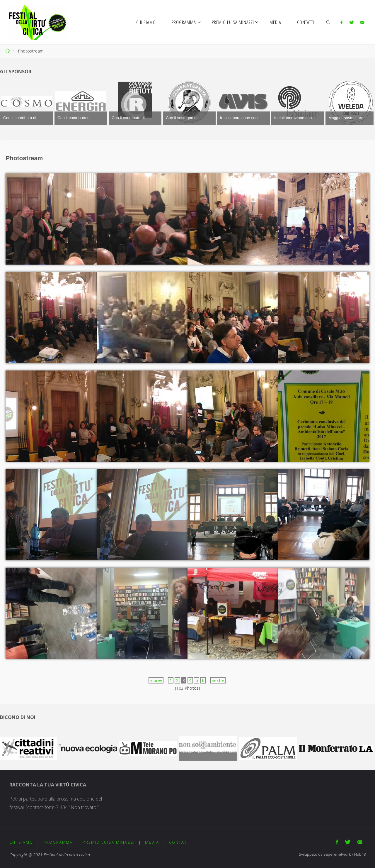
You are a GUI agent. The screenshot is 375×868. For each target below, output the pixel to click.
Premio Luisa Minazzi (109, 842)
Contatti (180, 842)
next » (218, 680)
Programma (58, 842)
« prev (156, 680)
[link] (328, 22)
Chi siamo (21, 842)
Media (152, 842)
